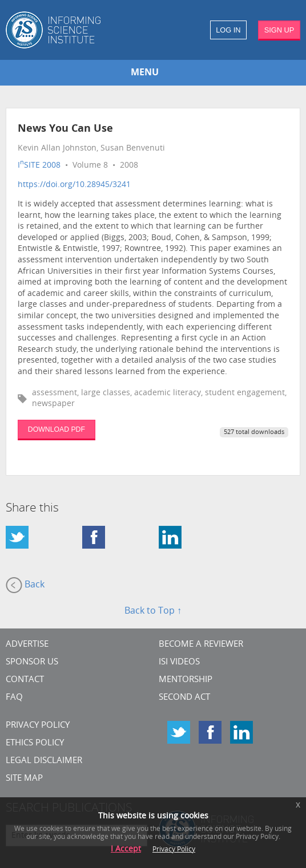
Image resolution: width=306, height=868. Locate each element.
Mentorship (186, 680)
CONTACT (25, 680)
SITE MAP (24, 779)
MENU (145, 73)
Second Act (184, 698)
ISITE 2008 (39, 166)
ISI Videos (179, 662)
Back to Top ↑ (153, 611)
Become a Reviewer (201, 645)
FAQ (14, 698)
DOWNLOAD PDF (57, 429)
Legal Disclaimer (44, 761)
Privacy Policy (38, 726)
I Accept (126, 849)
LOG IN (228, 30)
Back (25, 585)
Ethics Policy (35, 743)
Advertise (27, 645)
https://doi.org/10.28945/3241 (74, 185)
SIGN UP (279, 30)
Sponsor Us (32, 662)
